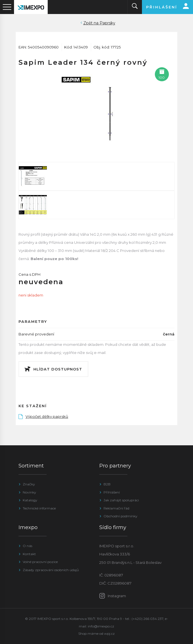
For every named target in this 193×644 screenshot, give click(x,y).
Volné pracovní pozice (40, 562)
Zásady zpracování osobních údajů (51, 570)
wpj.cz (109, 633)
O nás (27, 546)
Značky (29, 484)
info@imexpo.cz (101, 626)
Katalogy (30, 500)
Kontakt (29, 554)
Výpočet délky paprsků (43, 416)
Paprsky (107, 23)
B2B (107, 484)
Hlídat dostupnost (58, 369)
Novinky (29, 492)
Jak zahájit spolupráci (121, 500)
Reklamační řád (116, 508)
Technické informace (39, 508)
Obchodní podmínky (120, 516)
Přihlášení (112, 492)
